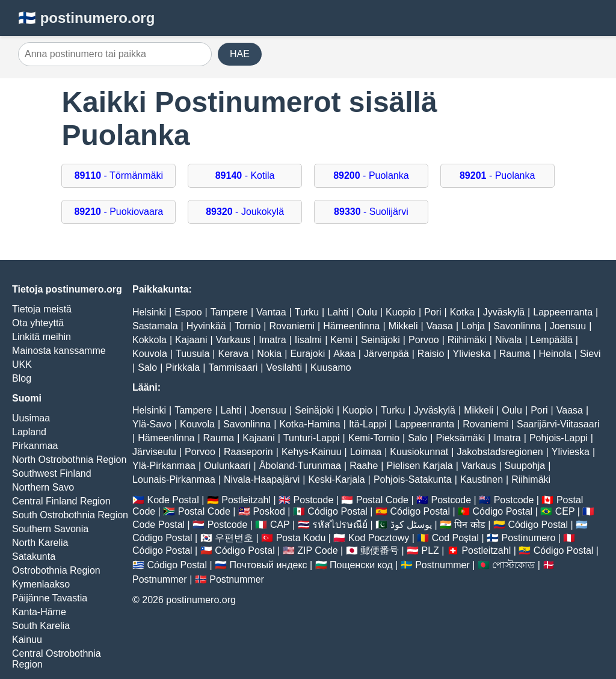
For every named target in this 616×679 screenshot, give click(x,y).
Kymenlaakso (41, 584)
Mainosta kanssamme (59, 351)
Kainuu (27, 640)
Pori (433, 312)
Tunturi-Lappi (312, 438)
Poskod (269, 511)
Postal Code (382, 500)
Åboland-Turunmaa (300, 466)
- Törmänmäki (119, 175)
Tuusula (192, 354)
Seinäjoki (380, 340)
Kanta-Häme (39, 612)
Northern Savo (43, 487)
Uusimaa (31, 418)
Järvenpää (387, 354)
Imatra (272, 340)
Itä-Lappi (368, 424)
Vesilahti (284, 367)
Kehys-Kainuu (312, 452)
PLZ (430, 550)
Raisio (431, 354)
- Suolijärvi (371, 212)
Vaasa (440, 326)
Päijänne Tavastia (50, 598)
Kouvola (150, 354)
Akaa (344, 354)
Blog (22, 378)
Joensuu (568, 326)
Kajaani (191, 340)
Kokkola (149, 340)
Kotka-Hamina (310, 424)
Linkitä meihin (42, 337)
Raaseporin (248, 452)
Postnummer (442, 565)
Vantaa (271, 312)
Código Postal (337, 511)
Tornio (248, 326)
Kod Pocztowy (379, 538)
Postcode (314, 500)
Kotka (462, 312)
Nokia (269, 354)
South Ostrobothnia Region (70, 515)
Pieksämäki (460, 438)
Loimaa (366, 452)
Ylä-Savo (152, 424)
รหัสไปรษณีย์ (340, 525)
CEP (565, 511)
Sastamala (155, 326)
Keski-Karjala (336, 479)
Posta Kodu (301, 538)
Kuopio (401, 312)
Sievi (590, 354)
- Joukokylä (245, 212)
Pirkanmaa (35, 446)
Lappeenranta (563, 312)
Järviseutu (154, 452)
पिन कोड (470, 525)
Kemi (341, 340)
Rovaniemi (292, 326)
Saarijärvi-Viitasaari (558, 424)
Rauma (515, 354)
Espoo (188, 312)
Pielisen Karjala (419, 466)
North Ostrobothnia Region (69, 460)
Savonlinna (517, 326)
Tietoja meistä (42, 309)
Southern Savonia (50, 529)
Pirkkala (183, 367)
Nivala (508, 340)
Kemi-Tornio (374, 438)
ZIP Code (317, 550)
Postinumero (529, 538)
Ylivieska (471, 354)
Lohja (473, 326)
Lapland (29, 432)
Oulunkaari (227, 466)
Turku (307, 312)
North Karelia (40, 543)
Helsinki (149, 312)
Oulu (367, 312)
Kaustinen (482, 479)
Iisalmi (308, 340)
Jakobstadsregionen (500, 452)
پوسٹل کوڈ (411, 525)
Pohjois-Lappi (559, 438)
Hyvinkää (206, 326)
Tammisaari (233, 367)
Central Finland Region (61, 501)
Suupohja (525, 466)
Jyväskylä (504, 312)
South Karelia (41, 626)
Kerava (233, 354)
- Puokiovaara (119, 212)
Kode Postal (173, 500)
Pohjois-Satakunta (413, 479)
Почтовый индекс (269, 565)
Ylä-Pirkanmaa (164, 466)
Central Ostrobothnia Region (57, 659)
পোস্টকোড (513, 565)
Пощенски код (361, 565)
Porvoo (424, 340)
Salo (147, 367)
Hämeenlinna (351, 326)
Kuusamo (331, 367)
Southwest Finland (52, 473)
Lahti (338, 312)
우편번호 (234, 538)
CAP (280, 525)
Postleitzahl (246, 500)
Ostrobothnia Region (56, 570)
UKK (22, 364)
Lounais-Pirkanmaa (174, 479)
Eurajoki (307, 354)
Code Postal (159, 525)
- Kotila (245, 175)
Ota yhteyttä (38, 323)
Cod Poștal (455, 538)
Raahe (364, 466)
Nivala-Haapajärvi (262, 479)
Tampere (229, 312)
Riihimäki (467, 340)
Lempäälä (552, 340)
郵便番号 (380, 550)
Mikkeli (403, 326)
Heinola (555, 354)
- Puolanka (371, 175)
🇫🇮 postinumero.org (86, 18)
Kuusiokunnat (419, 452)
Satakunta (34, 557)
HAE (240, 54)
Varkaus (233, 340)
